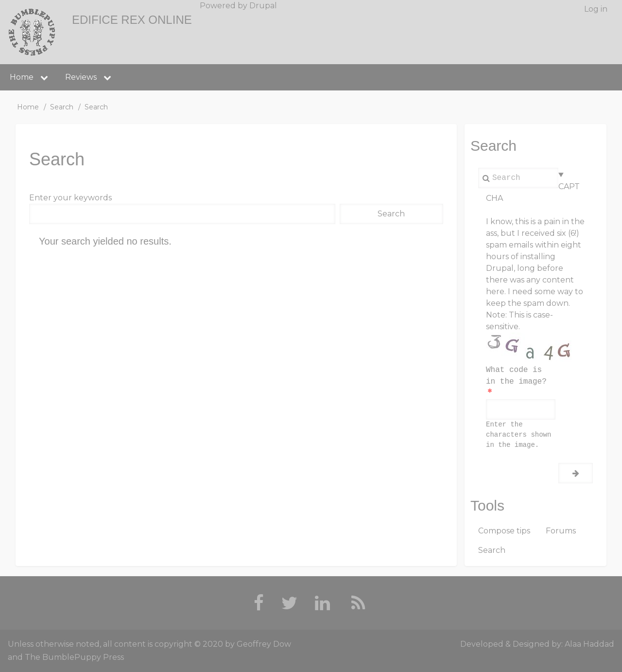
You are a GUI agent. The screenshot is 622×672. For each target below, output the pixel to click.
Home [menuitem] (22, 77)
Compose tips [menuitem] (504, 531)
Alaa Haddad (589, 644)
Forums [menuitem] (561, 531)
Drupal (263, 6)
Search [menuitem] (492, 550)
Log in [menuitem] (596, 9)
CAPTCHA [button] (533, 192)
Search (62, 107)
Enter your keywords (70, 198)
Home (28, 107)
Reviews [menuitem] (81, 77)
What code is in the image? (516, 376)
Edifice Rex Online (132, 20)
